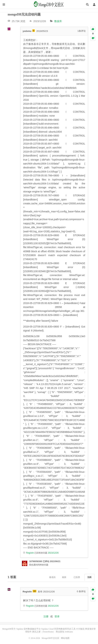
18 (34, 591)
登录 (57, 616)
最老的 (52, 577)
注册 (46, 616)
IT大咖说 (80, 629)
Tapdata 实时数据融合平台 (28, 629)
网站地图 (65, 638)
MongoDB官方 (9, 629)
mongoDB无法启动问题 (24, 14)
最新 (64, 577)
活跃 (89, 577)
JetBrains (69, 632)
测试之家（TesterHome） (44, 632)
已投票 (77, 577)
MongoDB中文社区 (49, 4)
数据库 (58, 21)
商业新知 (60, 632)
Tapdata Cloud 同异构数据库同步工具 (58, 629)
